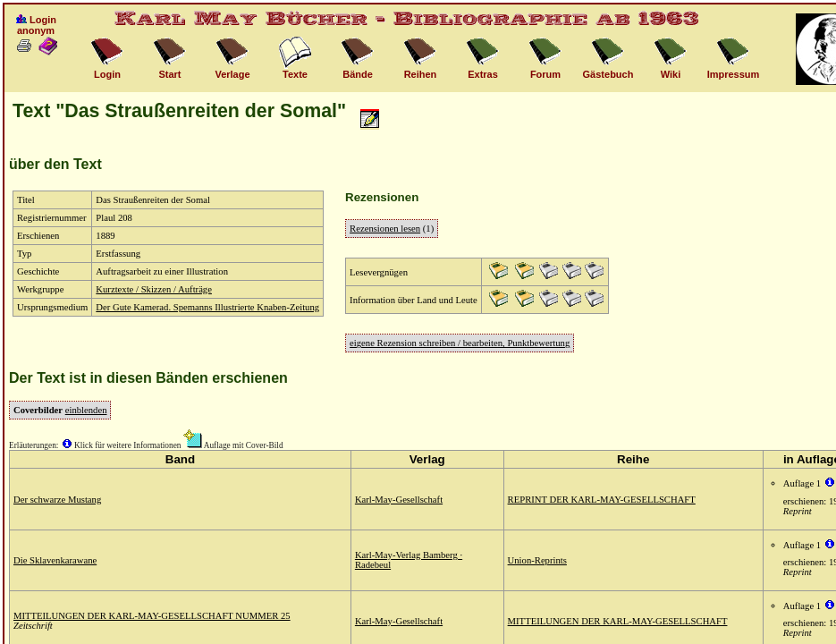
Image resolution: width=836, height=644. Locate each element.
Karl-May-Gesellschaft (399, 500)
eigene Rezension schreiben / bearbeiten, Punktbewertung (460, 343)
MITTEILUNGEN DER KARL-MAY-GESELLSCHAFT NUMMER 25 (152, 616)
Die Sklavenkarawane (55, 560)
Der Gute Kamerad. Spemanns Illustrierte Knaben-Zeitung (207, 307)
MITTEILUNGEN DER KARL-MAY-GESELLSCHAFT (618, 621)
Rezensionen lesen (385, 229)
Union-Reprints (537, 560)
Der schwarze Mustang (57, 500)
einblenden (86, 410)
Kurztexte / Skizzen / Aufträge (154, 289)
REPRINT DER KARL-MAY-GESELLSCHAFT (602, 500)
